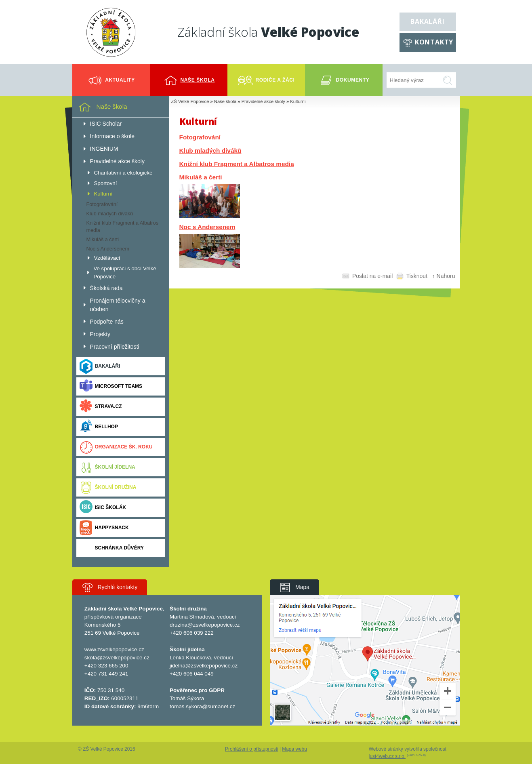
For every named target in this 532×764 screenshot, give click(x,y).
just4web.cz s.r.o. (387, 756)
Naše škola (225, 101)
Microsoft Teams (111, 386)
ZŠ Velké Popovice (190, 101)
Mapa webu (294, 749)
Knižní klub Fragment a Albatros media (237, 164)
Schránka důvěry (112, 548)
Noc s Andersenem (207, 227)
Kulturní (298, 101)
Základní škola (268, 32)
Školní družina (108, 487)
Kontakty (434, 42)
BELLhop (99, 427)
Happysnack (104, 528)
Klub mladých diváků (210, 150)
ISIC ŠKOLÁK (103, 508)
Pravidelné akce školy (263, 101)
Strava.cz (101, 407)
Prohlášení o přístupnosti (252, 749)
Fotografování (200, 137)
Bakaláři (427, 21)
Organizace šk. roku (116, 447)
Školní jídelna (107, 467)
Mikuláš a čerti (201, 177)
